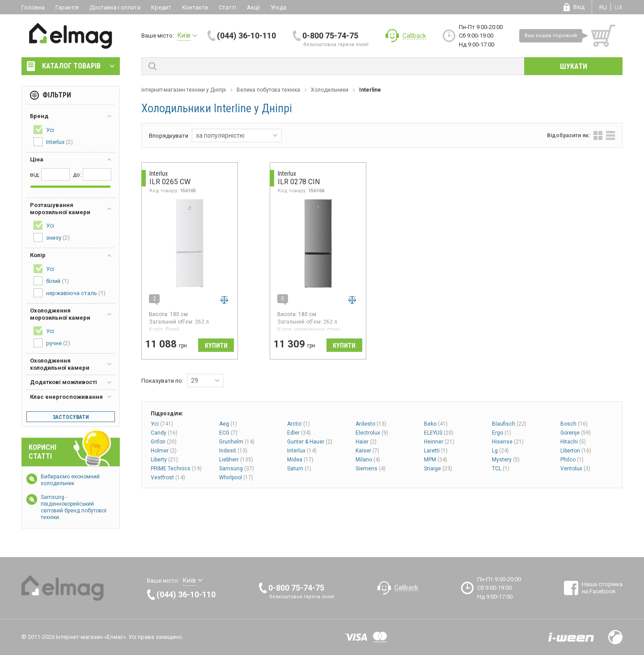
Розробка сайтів (571, 637)
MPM (436, 460)
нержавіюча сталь (70, 293)
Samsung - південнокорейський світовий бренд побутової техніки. (74, 507)
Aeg (228, 424)
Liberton (576, 451)
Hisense (508, 442)
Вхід (579, 7)
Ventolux (575, 469)
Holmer (164, 451)
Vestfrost (168, 478)
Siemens (371, 469)
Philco (572, 460)
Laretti (436, 451)
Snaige (438, 469)
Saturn (299, 469)
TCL (501, 469)
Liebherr (236, 460)
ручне (52, 343)
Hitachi (573, 442)
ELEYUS (439, 433)
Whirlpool (236, 478)
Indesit (233, 451)
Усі (162, 424)
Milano (368, 460)
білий (51, 281)
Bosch (574, 424)
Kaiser (367, 451)
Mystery (506, 460)
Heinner (439, 442)
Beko (436, 424)
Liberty (164, 460)
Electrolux (372, 433)
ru (603, 7)
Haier (366, 442)
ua (619, 7)
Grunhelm (237, 442)
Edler (299, 433)
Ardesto (371, 424)
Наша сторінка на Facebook (602, 588)
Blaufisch (509, 424)
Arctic (299, 424)
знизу (52, 237)
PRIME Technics (176, 469)
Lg (500, 451)
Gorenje (576, 433)
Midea (300, 460)
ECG (228, 433)
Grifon (164, 442)
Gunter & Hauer (310, 442)
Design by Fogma (615, 637)
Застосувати (71, 417)
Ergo (502, 433)
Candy (164, 433)
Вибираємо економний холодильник (70, 480)
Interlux (302, 451)
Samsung (237, 469)
